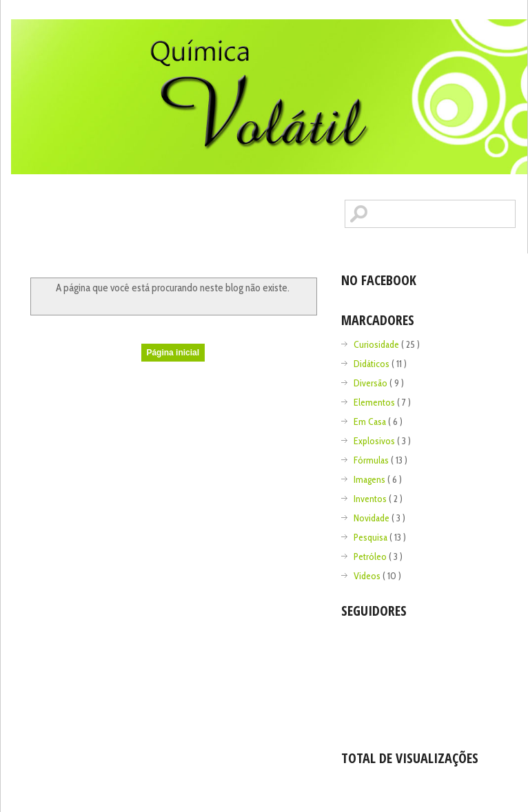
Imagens (370, 479)
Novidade (373, 518)
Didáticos (373, 364)
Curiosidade (377, 344)
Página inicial (173, 353)
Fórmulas (372, 460)
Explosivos (375, 441)
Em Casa (371, 421)
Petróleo (371, 556)
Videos (368, 576)
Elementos (375, 402)
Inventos (371, 499)
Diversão (372, 383)
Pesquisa (372, 537)
